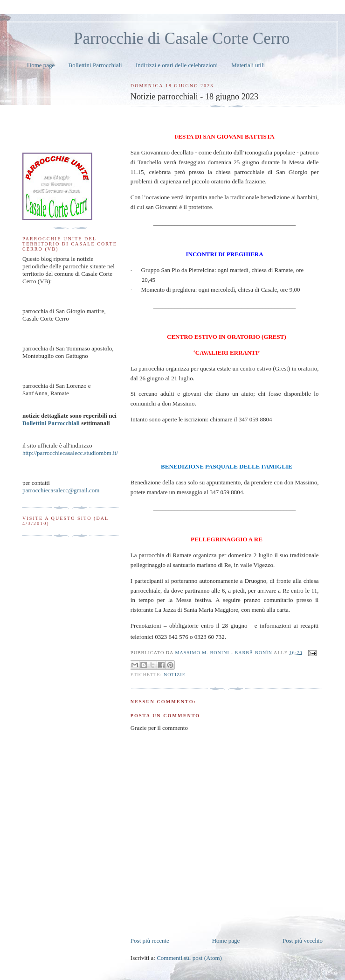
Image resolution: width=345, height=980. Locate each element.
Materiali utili (248, 65)
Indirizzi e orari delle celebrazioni (177, 65)
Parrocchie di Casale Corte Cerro (182, 38)
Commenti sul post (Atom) (189, 958)
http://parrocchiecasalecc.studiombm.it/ (70, 453)
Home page (41, 65)
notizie (175, 675)
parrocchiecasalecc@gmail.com (61, 490)
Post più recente (150, 941)
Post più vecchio (303, 941)
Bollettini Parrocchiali (95, 65)
